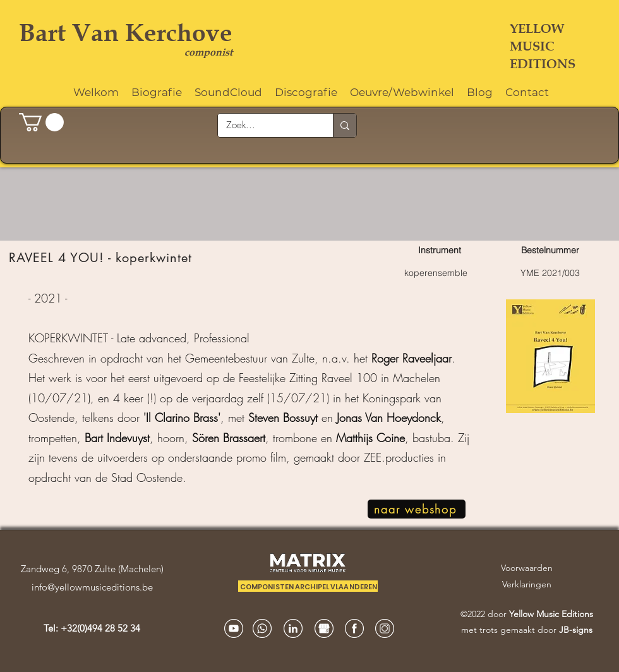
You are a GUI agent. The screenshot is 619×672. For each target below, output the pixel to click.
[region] (309, 386)
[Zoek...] (266, 125)
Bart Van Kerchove (126, 33)
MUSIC (532, 46)
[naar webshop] (417, 509)
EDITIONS (543, 64)
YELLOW (537, 28)
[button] (41, 122)
